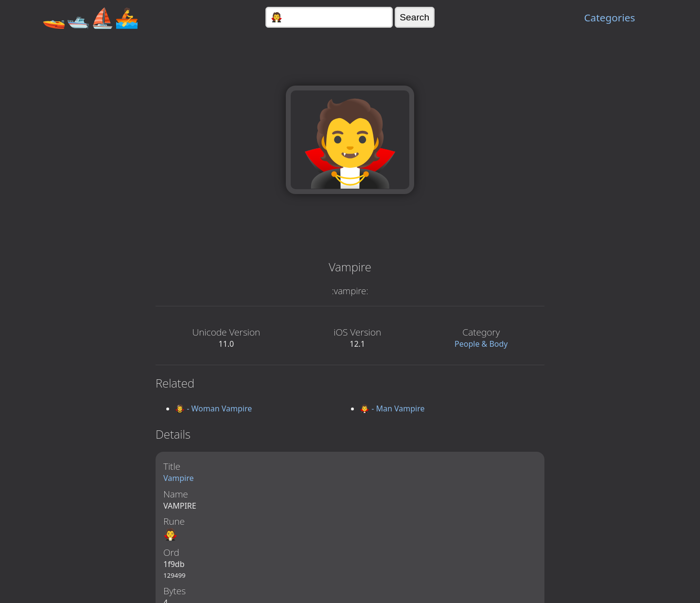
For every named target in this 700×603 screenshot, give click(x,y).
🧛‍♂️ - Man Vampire (392, 408)
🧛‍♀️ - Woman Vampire (213, 408)
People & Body (481, 344)
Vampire (179, 478)
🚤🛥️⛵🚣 (90, 17)
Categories (609, 18)
